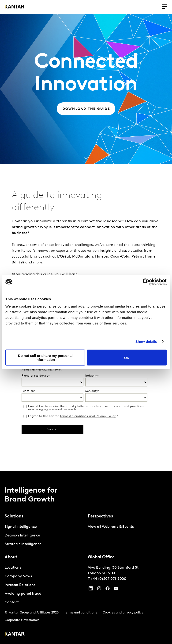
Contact (12, 602)
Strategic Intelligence (23, 544)
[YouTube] (91, 590)
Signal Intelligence (21, 527)
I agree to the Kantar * (71, 416)
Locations (13, 568)
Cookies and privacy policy (123, 613)
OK (127, 357)
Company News (18, 576)
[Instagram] (99, 590)
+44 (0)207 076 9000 (108, 579)
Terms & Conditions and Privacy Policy (88, 416)
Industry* (92, 376)
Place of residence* (36, 376)
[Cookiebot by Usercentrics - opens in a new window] (146, 282)
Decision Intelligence (22, 536)
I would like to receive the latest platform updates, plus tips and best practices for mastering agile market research (86, 408)
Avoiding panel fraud (23, 594)
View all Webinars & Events (111, 527)
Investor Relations (20, 585)
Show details (146, 341)
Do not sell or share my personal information (45, 358)
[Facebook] (108, 590)
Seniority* (92, 391)
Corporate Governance (22, 620)
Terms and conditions (81, 613)
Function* (29, 391)
